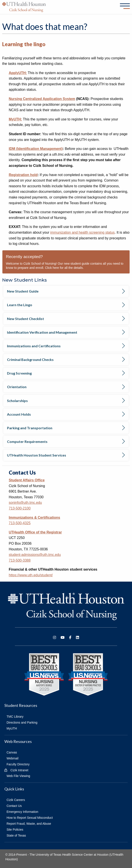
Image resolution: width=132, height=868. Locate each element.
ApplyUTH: (18, 73)
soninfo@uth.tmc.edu (25, 503)
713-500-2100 (20, 508)
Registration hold (23, 175)
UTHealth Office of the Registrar (35, 532)
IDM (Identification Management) (36, 149)
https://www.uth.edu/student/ (31, 575)
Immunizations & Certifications (34, 518)
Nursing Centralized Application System (42, 99)
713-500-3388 (20, 560)
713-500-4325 (20, 523)
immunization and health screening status (82, 232)
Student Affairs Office (27, 480)
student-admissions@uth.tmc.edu (35, 555)
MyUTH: (15, 119)
